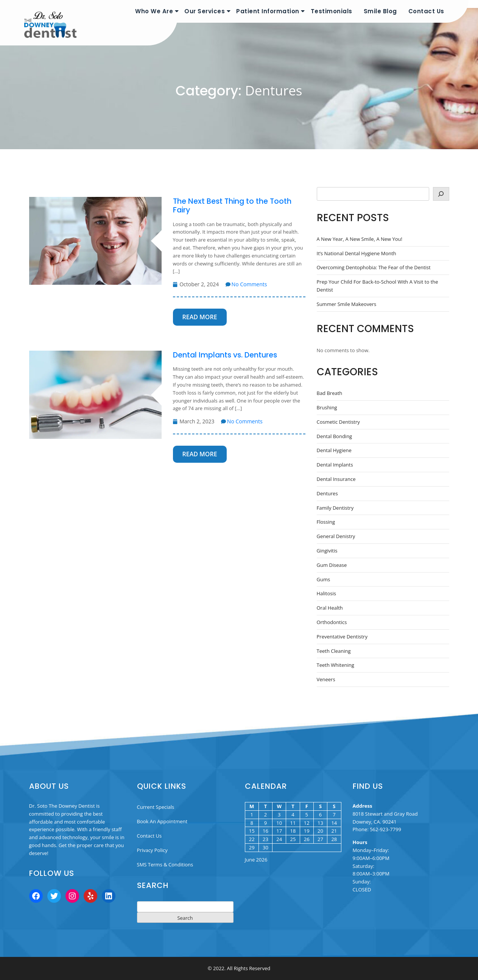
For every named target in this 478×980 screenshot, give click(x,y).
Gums (324, 579)
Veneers (326, 679)
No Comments (246, 284)
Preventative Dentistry (342, 637)
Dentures (327, 493)
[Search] (441, 194)
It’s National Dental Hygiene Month (357, 253)
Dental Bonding (335, 436)
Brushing (327, 407)
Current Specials (156, 807)
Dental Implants (335, 465)
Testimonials (332, 11)
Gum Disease (332, 565)
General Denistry (336, 536)
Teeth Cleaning (334, 651)
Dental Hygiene (334, 450)
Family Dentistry (335, 508)
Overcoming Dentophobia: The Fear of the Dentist (374, 267)
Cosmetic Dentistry (338, 422)
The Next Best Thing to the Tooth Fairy (232, 206)
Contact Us (426, 11)
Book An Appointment (162, 821)
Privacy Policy (152, 850)
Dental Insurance (336, 479)
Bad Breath (330, 393)
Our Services (205, 11)
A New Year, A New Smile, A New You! (360, 239)
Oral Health (330, 608)
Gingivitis (327, 551)
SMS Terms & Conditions (165, 865)
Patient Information (268, 11)
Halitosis (327, 593)
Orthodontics (332, 622)
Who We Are (154, 11)
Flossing (326, 522)
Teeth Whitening (336, 665)
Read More (200, 317)
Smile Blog (380, 11)
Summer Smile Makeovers (347, 304)
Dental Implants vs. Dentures (225, 355)
